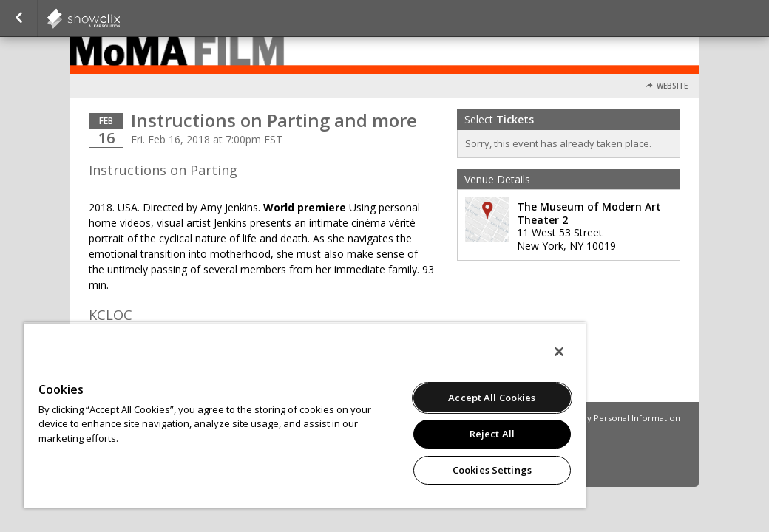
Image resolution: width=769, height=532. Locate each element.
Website (672, 86)
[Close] (443, 352)
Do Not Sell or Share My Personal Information (587, 418)
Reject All (394, 434)
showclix (120, 18)
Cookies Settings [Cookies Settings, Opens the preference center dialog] (394, 470)
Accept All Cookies (394, 398)
